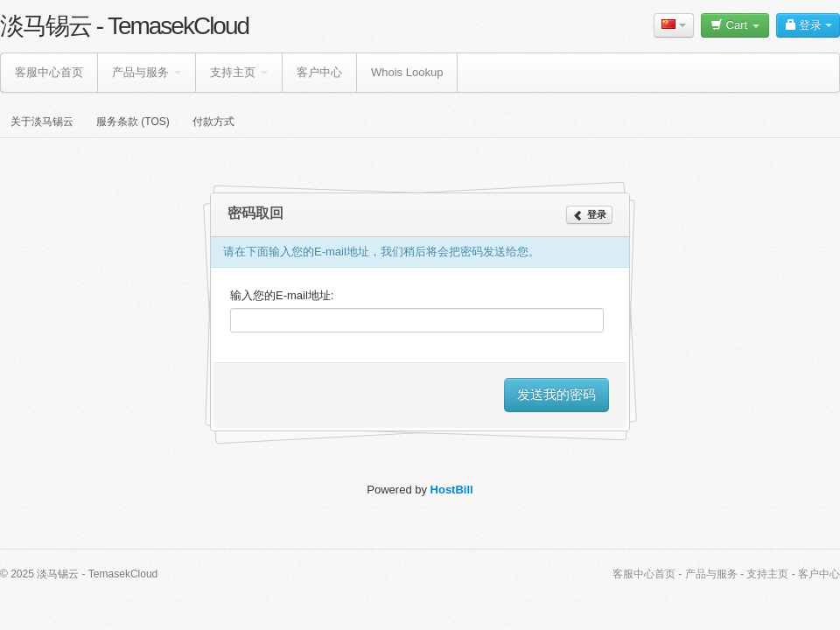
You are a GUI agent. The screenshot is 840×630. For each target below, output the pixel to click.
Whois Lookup (407, 72)
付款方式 (213, 122)
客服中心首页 (49, 72)
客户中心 (319, 72)
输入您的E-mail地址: (282, 295)
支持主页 (239, 72)
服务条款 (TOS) (133, 122)
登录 (808, 25)
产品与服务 (147, 72)
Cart (735, 25)
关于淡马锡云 (42, 122)
